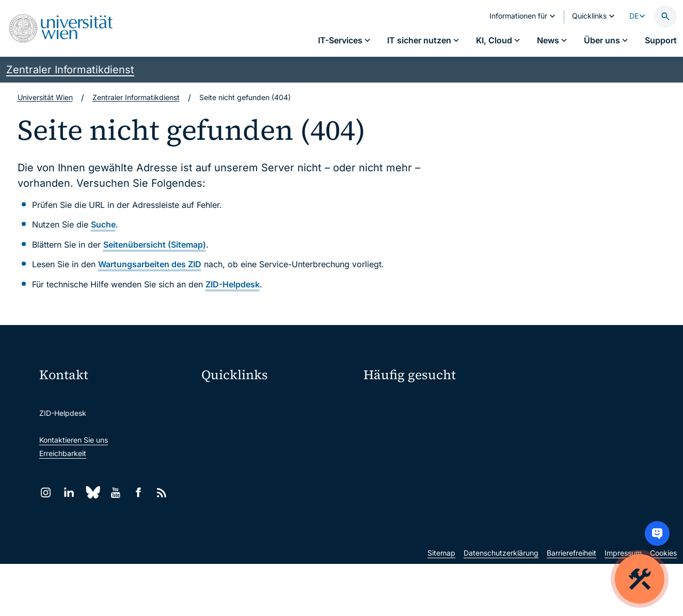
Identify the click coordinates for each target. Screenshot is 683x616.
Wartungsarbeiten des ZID (150, 264)
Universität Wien (45, 97)
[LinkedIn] (69, 492)
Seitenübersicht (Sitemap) (155, 245)
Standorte (380, 439)
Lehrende (536, 457)
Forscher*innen (389, 475)
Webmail (223, 421)
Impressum (623, 605)
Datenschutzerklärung (501, 605)
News (529, 439)
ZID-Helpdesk (233, 284)
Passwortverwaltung (398, 421)
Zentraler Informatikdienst (70, 70)
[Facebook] (139, 492)
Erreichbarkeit (63, 453)
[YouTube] (115, 492)
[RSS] (162, 492)
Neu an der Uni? (406, 508)
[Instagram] (46, 492)
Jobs (528, 421)
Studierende (384, 457)
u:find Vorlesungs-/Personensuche (266, 465)
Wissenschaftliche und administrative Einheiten (278, 530)
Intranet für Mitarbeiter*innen (257, 486)
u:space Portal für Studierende (260, 443)
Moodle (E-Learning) (243, 400)
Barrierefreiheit (571, 605)
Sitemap (441, 605)
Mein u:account (546, 402)
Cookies (663, 605)
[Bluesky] (92, 492)
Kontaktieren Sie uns (74, 440)
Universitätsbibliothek (244, 508)
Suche (103, 224)
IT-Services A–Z (390, 402)
